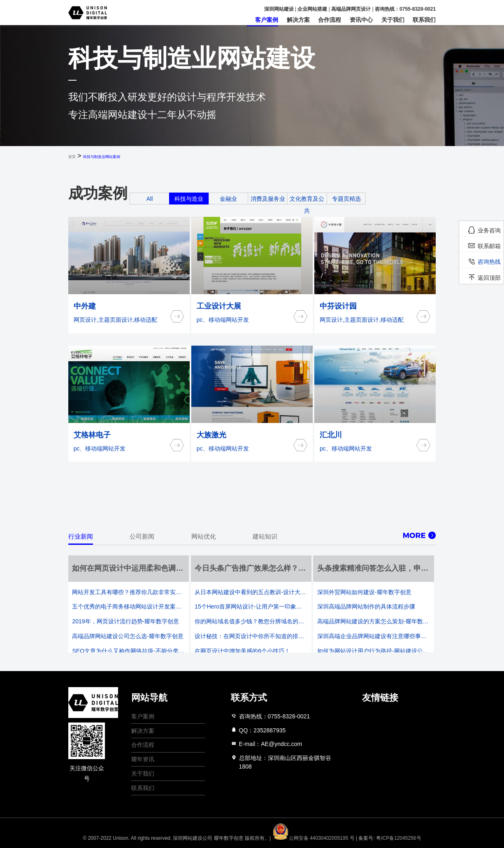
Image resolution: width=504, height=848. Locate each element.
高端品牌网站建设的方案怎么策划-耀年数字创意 (374, 621)
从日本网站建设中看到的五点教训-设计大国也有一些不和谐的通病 (251, 592)
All (150, 199)
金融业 (228, 199)
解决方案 (298, 20)
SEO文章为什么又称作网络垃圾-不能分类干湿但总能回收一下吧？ (128, 651)
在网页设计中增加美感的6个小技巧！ (242, 651)
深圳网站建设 (279, 9)
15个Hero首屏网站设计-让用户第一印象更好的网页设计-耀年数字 (251, 606)
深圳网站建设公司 (193, 838)
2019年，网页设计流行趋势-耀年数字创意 (125, 621)
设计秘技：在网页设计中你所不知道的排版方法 (251, 636)
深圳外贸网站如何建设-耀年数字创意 (364, 592)
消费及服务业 (268, 199)
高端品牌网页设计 (351, 9)
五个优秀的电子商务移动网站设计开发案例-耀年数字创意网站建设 (128, 606)
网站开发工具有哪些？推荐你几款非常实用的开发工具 (128, 592)
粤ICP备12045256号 (398, 838)
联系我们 (424, 20)
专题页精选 (346, 199)
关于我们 (393, 20)
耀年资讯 (143, 759)
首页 (72, 157)
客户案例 (267, 20)
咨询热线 (489, 262)
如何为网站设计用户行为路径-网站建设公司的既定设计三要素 (374, 651)
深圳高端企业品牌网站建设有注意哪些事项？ (374, 636)
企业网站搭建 (312, 9)
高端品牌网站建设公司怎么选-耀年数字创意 (128, 636)
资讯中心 (361, 20)
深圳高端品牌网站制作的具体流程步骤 (366, 606)
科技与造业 (189, 199)
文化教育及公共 (307, 204)
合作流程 (330, 20)
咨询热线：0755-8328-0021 (405, 9)
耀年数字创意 (229, 838)
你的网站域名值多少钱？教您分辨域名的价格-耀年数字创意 (251, 621)
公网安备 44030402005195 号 (314, 838)
